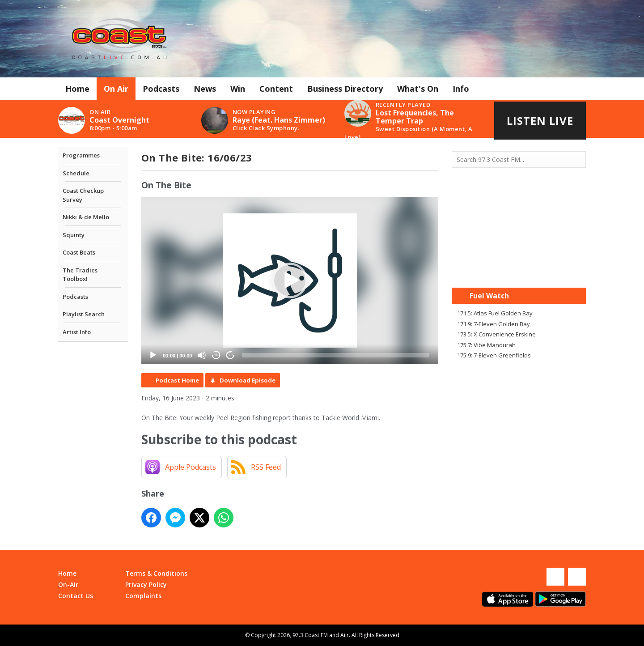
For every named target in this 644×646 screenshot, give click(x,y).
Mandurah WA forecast (519, 270)
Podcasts (161, 89)
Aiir (345, 635)
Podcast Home (177, 380)
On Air (116, 89)
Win (238, 89)
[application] (290, 280)
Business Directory (345, 89)
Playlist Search (84, 314)
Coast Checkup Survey (83, 195)
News (205, 89)
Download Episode (248, 380)
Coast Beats (79, 252)
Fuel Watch (489, 296)
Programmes (81, 155)
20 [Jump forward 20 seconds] (231, 355)
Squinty (74, 235)
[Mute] (202, 355)
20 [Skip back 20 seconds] (216, 355)
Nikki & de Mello (86, 217)
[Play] (153, 355)
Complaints (143, 596)
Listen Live (540, 121)
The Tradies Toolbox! (80, 275)
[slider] (336, 355)
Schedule (76, 173)
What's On (418, 89)
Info (461, 89)
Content (276, 89)
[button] (290, 280)
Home (77, 89)
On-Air (68, 584)
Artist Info (77, 332)
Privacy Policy (146, 584)
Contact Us (76, 596)
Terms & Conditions (156, 573)
